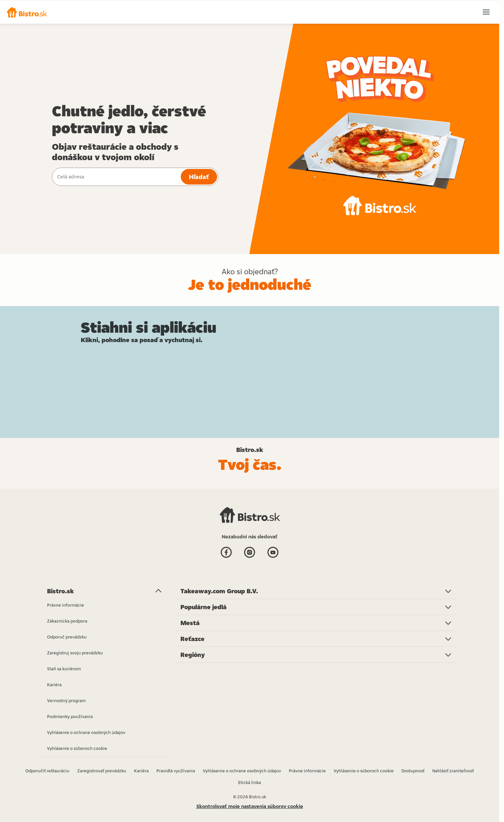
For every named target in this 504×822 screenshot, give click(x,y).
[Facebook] (226, 553)
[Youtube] (273, 553)
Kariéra (141, 771)
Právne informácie (307, 771)
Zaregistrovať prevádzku (102, 771)
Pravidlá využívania (176, 771)
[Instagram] (250, 553)
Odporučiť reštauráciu (47, 771)
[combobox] (116, 177)
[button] (27, 12)
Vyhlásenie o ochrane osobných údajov (242, 771)
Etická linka (250, 782)
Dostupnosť (413, 771)
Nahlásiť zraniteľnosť (453, 771)
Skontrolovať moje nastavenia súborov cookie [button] (250, 806)
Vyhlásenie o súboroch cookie (364, 771)
